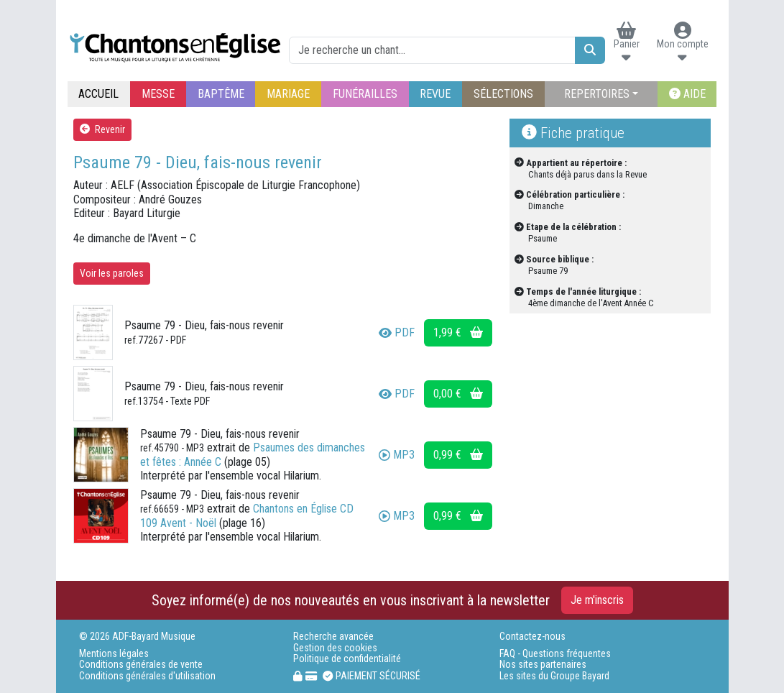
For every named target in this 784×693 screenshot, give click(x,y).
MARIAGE (288, 94)
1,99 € (458, 332)
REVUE (435, 94)
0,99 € (458, 455)
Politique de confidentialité (347, 659)
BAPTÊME (221, 94)
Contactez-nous (532, 637)
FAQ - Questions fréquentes (555, 654)
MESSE (158, 94)
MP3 (397, 455)
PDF (397, 332)
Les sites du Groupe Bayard (554, 676)
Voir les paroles (112, 273)
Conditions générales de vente (141, 665)
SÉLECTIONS (503, 94)
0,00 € (458, 394)
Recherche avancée (333, 637)
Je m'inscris (597, 600)
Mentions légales (114, 654)
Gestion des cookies (335, 648)
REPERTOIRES (597, 94)
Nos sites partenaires (543, 665)
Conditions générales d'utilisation (147, 676)
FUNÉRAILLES (365, 94)
